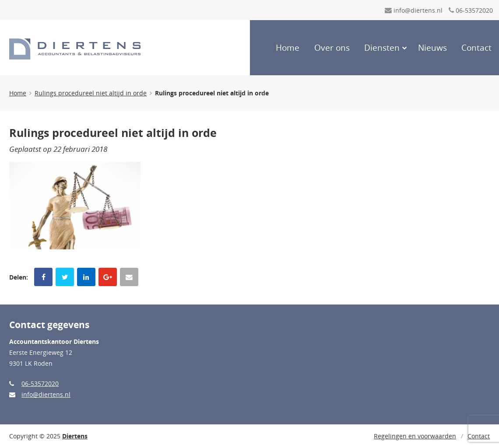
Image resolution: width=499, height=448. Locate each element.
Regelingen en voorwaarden (415, 436)
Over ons (332, 48)
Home (288, 48)
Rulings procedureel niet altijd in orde (91, 93)
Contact (476, 48)
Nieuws (432, 48)
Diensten (382, 48)
